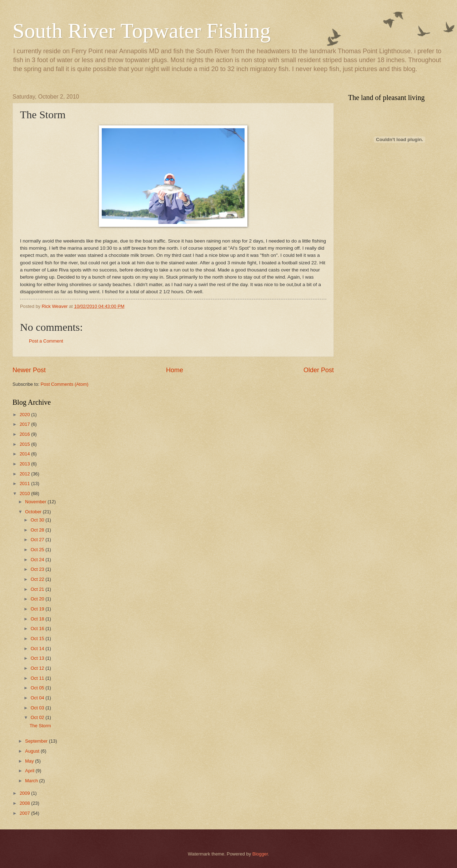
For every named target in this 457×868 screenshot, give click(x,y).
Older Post (319, 370)
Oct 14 (38, 648)
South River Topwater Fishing (142, 31)
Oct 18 (38, 619)
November (36, 502)
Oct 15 (38, 638)
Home (175, 370)
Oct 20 (38, 599)
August (33, 751)
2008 (25, 803)
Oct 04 (38, 698)
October (34, 512)
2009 (25, 793)
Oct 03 (38, 708)
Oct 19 (38, 609)
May (30, 761)
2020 (25, 415)
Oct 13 (38, 658)
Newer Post (29, 370)
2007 (25, 813)
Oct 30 (38, 520)
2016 (25, 434)
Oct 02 (38, 717)
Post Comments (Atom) (65, 384)
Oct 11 (38, 678)
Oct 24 (38, 560)
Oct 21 (38, 589)
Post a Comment (46, 341)
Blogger (260, 854)
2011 (25, 483)
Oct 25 (38, 550)
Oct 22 (38, 579)
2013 (25, 464)
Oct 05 (38, 688)
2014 (25, 454)
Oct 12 (38, 668)
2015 (25, 444)
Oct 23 (38, 569)
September (37, 741)
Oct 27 (38, 540)
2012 (25, 474)
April (30, 771)
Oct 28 (38, 530)
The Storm (40, 726)
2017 (25, 424)
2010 (25, 493)
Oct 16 (38, 628)
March (32, 781)
